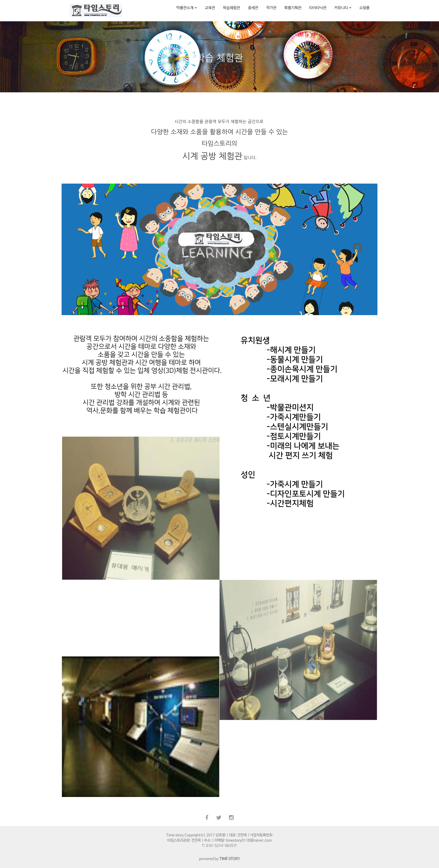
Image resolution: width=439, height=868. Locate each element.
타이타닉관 (318, 8)
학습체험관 (231, 8)
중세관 (253, 8)
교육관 (210, 8)
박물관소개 (187, 8)
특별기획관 (293, 8)
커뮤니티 (343, 8)
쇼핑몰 (364, 8)
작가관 (271, 8)
